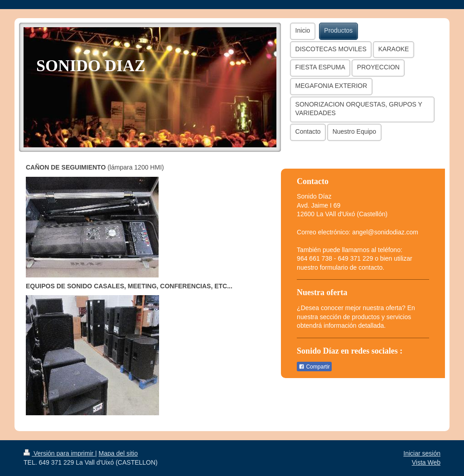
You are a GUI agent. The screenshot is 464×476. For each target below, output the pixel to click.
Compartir (314, 367)
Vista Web (426, 462)
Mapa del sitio (118, 453)
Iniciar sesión (422, 453)
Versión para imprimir (59, 453)
